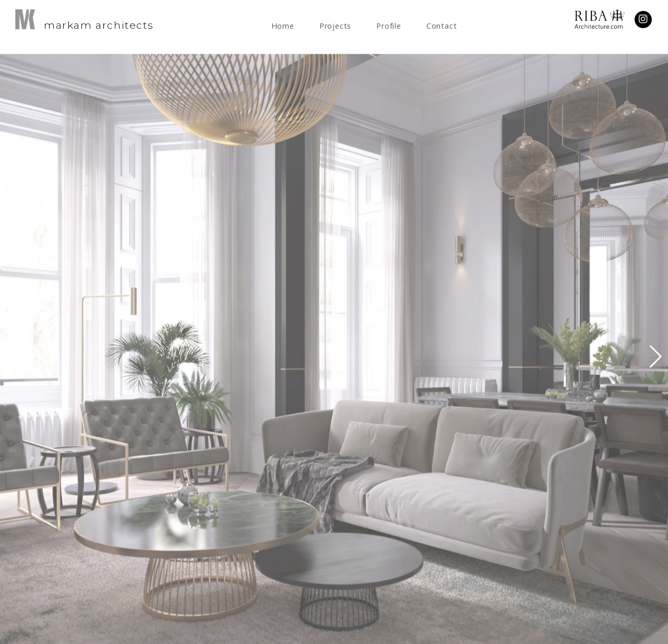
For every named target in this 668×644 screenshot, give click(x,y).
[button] (656, 361)
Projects (335, 26)
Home (283, 26)
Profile (389, 26)
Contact (442, 26)
